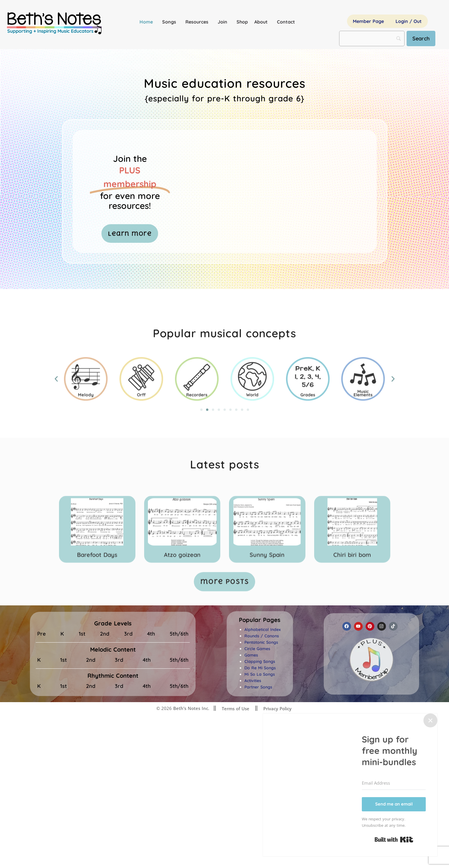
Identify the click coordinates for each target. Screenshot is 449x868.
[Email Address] (394, 783)
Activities (253, 681)
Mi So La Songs (260, 674)
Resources (198, 22)
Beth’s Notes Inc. (190, 708)
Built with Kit (394, 840)
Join (224, 22)
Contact (286, 22)
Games (251, 655)
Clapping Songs (260, 661)
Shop (242, 22)
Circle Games (257, 649)
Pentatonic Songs (261, 642)
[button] (260, 620)
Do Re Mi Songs (260, 668)
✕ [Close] (430, 720)
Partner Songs (258, 687)
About (262, 22)
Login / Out (409, 21)
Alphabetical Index (263, 630)
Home (148, 22)
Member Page (368, 21)
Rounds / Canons (262, 636)
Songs (171, 22)
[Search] (421, 38)
